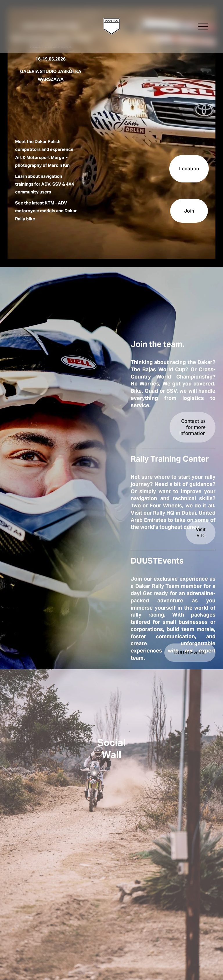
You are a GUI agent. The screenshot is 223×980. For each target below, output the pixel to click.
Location (189, 169)
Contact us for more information (193, 427)
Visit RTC (201, 533)
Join (189, 211)
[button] (73, 798)
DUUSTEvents (190, 653)
